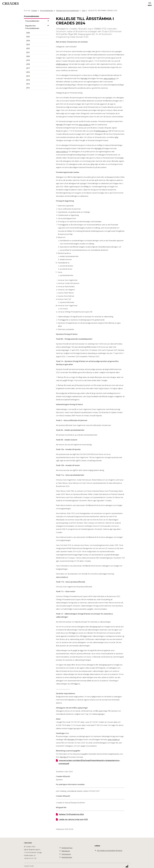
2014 (28, 80)
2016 (28, 72)
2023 (28, 44)
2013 (28, 84)
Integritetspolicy (67, 857)
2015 (28, 76)
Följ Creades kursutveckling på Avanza (110, 850)
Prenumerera (66, 854)
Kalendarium (66, 851)
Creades (34, 10)
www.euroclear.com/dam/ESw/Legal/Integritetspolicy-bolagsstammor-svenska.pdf (89, 762)
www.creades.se (109, 78)
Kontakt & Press (67, 848)
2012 (28, 88)
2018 (28, 64)
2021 (28, 52)
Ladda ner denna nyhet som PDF (73, 819)
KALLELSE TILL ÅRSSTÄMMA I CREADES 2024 (103, 10)
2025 (28, 37)
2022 (28, 48)
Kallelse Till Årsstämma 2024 (71, 814)
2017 (28, 68)
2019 (28, 60)
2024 (84, 10)
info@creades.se (62, 64)
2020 (28, 56)
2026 (28, 33)
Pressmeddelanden (47, 10)
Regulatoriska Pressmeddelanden (68, 10)
